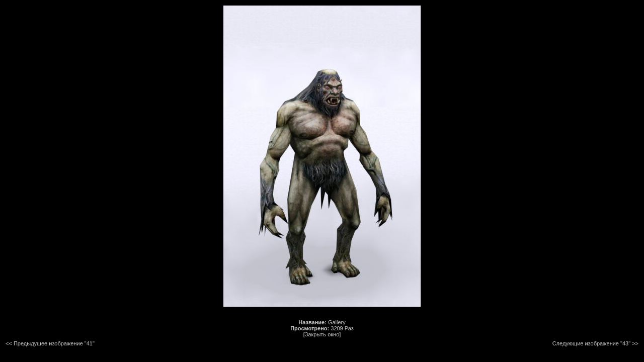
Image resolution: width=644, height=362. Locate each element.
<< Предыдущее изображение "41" (50, 343)
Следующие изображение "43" (591, 343)
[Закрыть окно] (322, 334)
